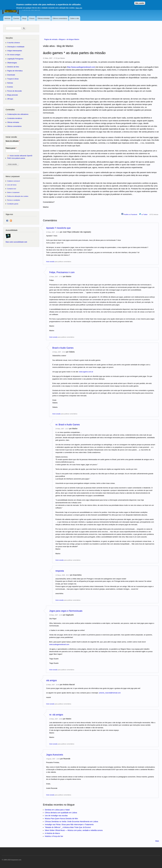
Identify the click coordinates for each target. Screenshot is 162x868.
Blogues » (63, 39)
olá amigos (51, 680)
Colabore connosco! (13, 181)
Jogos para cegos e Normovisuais (66, 611)
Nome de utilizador (13, 141)
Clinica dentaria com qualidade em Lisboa (61, 813)
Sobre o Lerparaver (13, 192)
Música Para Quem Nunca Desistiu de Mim (61, 819)
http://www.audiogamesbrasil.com (81, 67)
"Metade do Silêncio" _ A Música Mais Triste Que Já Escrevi (68, 827)
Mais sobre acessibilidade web (16, 242)
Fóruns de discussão (14, 91)
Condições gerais (13, 204)
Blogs (24, 18)
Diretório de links (13, 67)
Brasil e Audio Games (63, 348)
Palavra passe (11, 148)
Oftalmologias (12, 63)
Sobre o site (75, 18)
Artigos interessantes (15, 51)
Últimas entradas (44, 18)
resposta (60, 571)
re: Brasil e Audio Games (68, 425)
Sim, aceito (140, 2)
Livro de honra (12, 185)
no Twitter (143, 214)
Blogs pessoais (12, 95)
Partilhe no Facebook (129, 214)
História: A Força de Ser (54, 836)
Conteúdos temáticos (15, 118)
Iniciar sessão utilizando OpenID (21, 156)
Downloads (11, 75)
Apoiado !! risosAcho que (58, 228)
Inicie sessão (50, 262)
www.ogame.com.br (86, 372)
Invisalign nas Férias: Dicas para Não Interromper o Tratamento (69, 824)
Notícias (7, 18)
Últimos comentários (60, 18)
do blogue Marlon (73, 39)
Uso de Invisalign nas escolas (56, 816)
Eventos (16, 18)
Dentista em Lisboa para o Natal (57, 810)
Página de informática (15, 71)
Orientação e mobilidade (16, 47)
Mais (157, 841)
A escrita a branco (13, 43)
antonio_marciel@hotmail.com (110, 693)
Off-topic (10, 99)
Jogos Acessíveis (55, 755)
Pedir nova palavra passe (16, 158)
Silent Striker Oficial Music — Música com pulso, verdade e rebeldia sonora (74, 830)
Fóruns (32, 18)
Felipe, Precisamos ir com (62, 272)
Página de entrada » (52, 39)
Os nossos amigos (14, 55)
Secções (9, 38)
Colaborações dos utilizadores (18, 114)
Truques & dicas (13, 79)
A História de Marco (52, 833)
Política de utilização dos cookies (18, 196)
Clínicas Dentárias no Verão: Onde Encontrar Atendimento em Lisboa (71, 822)
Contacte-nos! (12, 189)
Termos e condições (13, 200)
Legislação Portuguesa (15, 59)
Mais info (79, 7)
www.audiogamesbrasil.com (59, 644)
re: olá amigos (56, 715)
